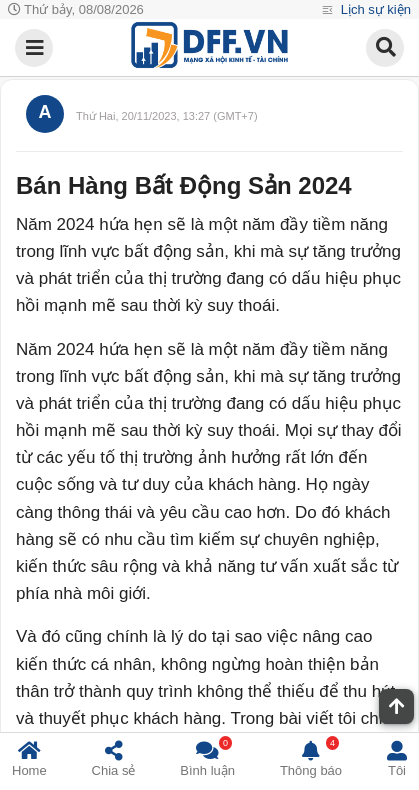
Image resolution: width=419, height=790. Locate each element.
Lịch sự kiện (374, 9)
